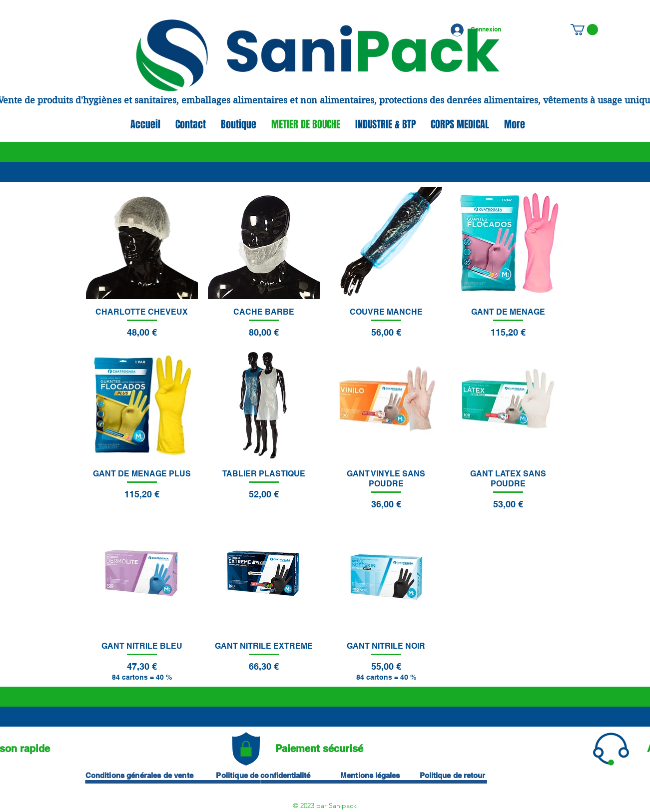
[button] (584, 29)
